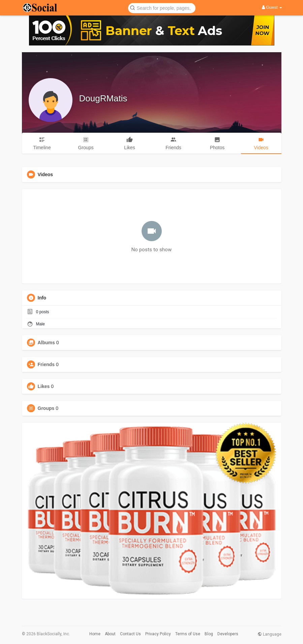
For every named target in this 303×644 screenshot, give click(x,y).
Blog (209, 634)
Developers (228, 634)
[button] (162, 8)
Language (269, 634)
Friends (46, 364)
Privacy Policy (158, 634)
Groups (46, 408)
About (110, 634)
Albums (46, 343)
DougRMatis (103, 98)
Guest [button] (272, 7)
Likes (44, 386)
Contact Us (130, 634)
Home (95, 634)
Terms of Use (188, 634)
